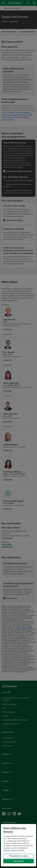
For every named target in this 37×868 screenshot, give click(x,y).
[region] (18, 845)
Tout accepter (19, 861)
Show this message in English (14, 850)
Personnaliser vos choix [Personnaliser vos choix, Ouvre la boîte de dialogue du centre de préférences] (18, 856)
